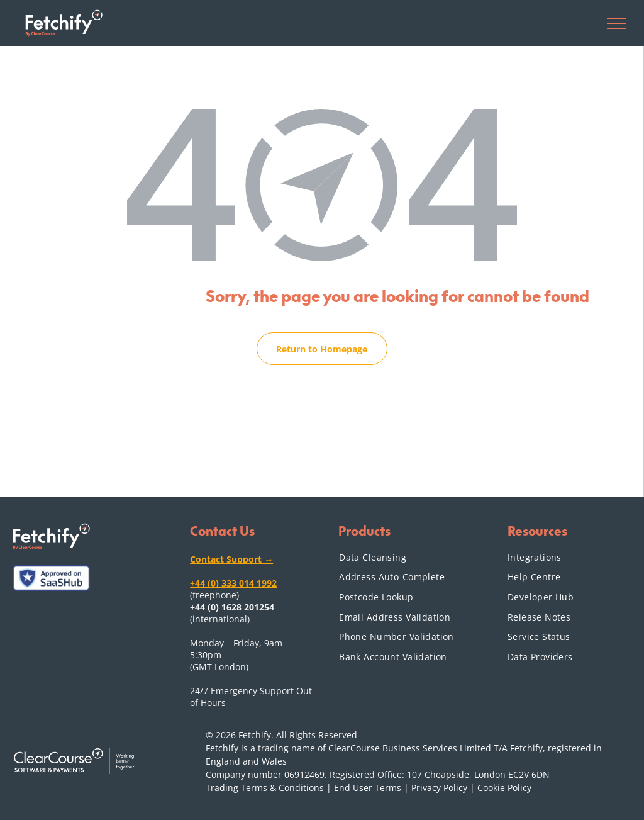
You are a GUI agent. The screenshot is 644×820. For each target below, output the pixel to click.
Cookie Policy (504, 788)
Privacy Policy (439, 788)
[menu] (616, 23)
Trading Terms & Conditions (265, 788)
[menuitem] (402, 557)
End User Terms (368, 788)
